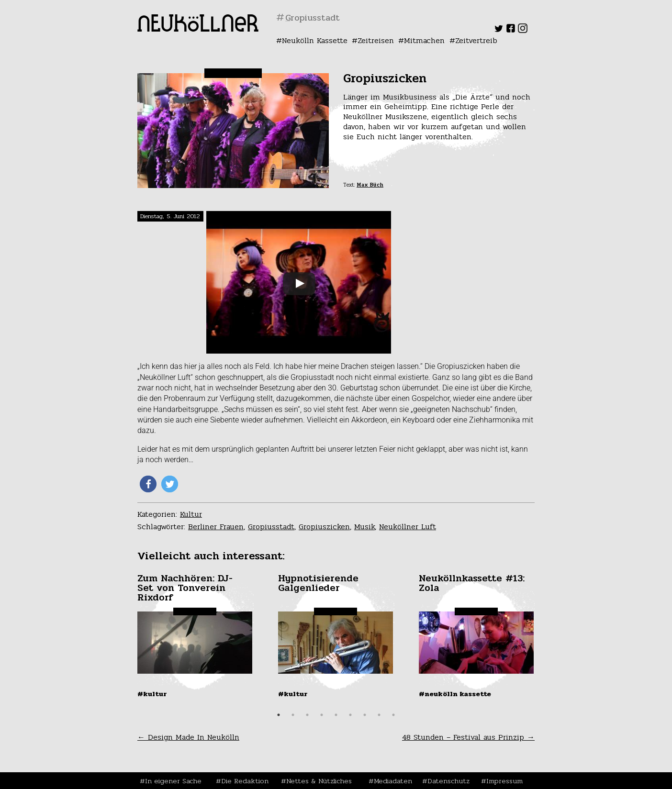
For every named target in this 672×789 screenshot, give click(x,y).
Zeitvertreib (476, 40)
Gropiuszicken (324, 527)
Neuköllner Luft (408, 527)
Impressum (504, 781)
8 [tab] (379, 715)
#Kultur (152, 694)
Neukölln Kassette (315, 40)
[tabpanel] (196, 636)
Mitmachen (424, 40)
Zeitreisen (376, 40)
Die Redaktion (245, 781)
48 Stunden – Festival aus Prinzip (468, 737)
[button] (148, 484)
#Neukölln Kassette (455, 694)
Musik (364, 527)
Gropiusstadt (271, 527)
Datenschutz (448, 781)
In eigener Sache (173, 781)
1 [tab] (279, 715)
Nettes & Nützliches (319, 781)
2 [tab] (293, 715)
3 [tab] (307, 715)
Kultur (191, 514)
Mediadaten (393, 781)
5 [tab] (336, 715)
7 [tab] (365, 715)
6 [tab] (350, 715)
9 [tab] (393, 715)
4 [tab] (322, 715)
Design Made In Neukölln (188, 737)
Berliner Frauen (216, 527)
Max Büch (370, 185)
